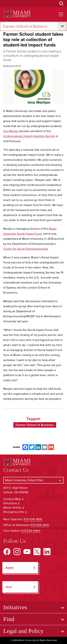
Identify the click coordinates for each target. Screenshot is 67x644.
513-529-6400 (31, 531)
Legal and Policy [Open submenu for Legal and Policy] (23, 631)
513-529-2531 (40, 525)
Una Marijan (11, 131)
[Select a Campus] (34, 480)
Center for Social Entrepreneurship (26, 249)
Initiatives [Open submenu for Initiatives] (15, 607)
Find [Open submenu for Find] (9, 619)
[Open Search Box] (61, 4)
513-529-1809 (33, 519)
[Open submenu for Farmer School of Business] (62, 26)
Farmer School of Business (25, 26)
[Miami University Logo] (17, 14)
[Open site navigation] (61, 14)
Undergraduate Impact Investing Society (29, 136)
